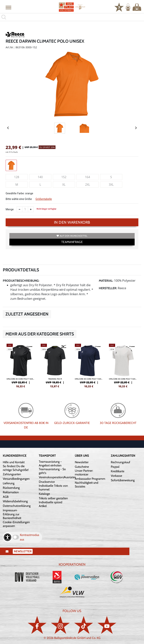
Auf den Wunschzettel (72, 236)
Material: (106, 281)
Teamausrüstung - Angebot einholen (50, 464)
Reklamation (11, 492)
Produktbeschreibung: (21, 281)
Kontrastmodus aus (30, 537)
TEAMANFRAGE (72, 242)
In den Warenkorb (72, 222)
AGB (6, 497)
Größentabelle (44, 199)
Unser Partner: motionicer (84, 473)
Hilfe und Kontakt (14, 462)
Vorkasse (116, 476)
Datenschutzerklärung (17, 506)
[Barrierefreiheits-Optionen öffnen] (7, 537)
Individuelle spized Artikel (51, 504)
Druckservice (47, 482)
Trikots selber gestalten (53, 498)
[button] (8, 7)
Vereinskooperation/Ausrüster (57, 477)
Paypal (115, 467)
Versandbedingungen (16, 479)
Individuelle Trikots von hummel (53, 488)
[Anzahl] (25, 209)
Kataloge (44, 494)
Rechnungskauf (120, 462)
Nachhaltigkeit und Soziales (87, 485)
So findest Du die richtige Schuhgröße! (16, 468)
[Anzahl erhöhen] (31, 209)
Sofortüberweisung (123, 480)
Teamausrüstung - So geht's (52, 471)
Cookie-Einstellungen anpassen (16, 524)
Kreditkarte (118, 471)
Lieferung (9, 483)
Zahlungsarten (12, 474)
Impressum (10, 510)
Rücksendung (11, 488)
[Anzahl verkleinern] (19, 209)
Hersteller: (108, 288)
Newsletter (82, 462)
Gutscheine (82, 467)
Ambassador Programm (90, 479)
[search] (72, 17)
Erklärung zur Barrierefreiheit (12, 516)
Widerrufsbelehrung (15, 501)
